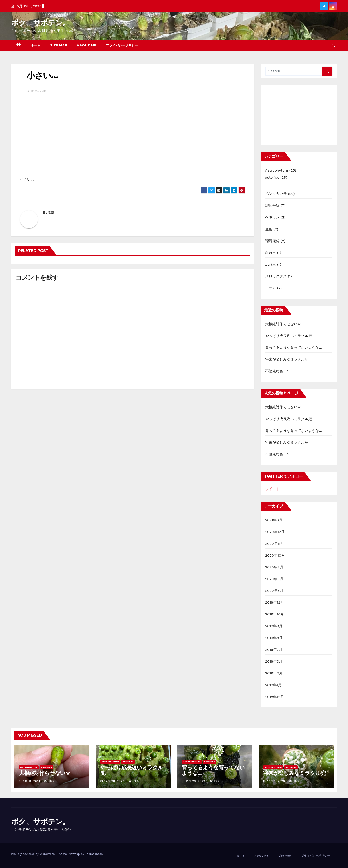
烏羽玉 (271, 264)
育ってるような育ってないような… (294, 348)
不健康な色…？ (278, 371)
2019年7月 (274, 650)
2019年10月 (275, 614)
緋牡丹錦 (272, 205)
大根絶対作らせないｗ (283, 324)
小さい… (42, 75)
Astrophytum (277, 170)
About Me (86, 45)
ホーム (36, 45)
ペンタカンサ (276, 194)
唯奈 (51, 212)
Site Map (59, 45)
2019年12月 (275, 602)
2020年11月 (275, 544)
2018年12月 (275, 697)
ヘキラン (272, 217)
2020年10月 (275, 555)
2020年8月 (274, 579)
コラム (271, 288)
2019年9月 (274, 626)
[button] (333, 45)
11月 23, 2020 (196, 781)
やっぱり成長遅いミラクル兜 (289, 336)
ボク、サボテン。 (40, 23)
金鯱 (269, 229)
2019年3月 (274, 661)
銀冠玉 (271, 253)
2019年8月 (274, 638)
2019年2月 (274, 673)
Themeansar (94, 854)
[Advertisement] (299, 115)
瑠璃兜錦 (272, 241)
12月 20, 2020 (114, 781)
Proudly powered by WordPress (33, 854)
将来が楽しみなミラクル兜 (287, 359)
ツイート (272, 489)
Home (240, 856)
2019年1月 (274, 685)
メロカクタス (276, 276)
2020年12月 (275, 532)
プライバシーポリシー (122, 45)
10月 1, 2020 (276, 781)
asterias (272, 177)
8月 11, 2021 (31, 781)
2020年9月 (274, 567)
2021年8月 (274, 520)
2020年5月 (274, 591)
